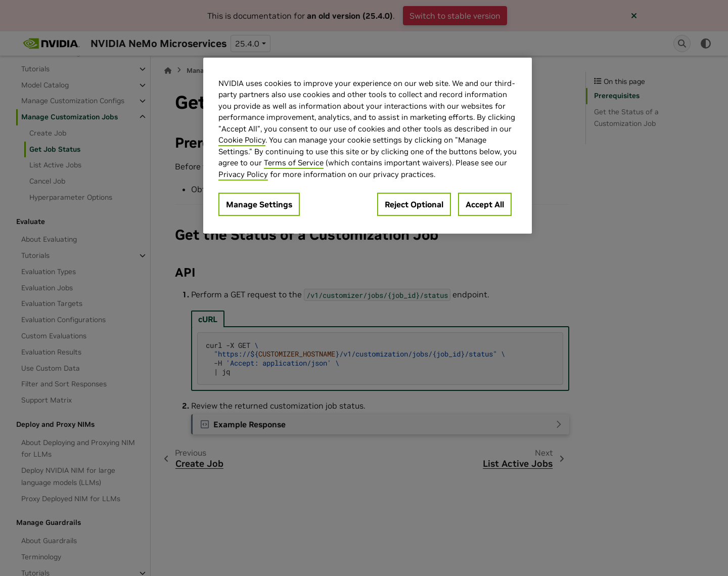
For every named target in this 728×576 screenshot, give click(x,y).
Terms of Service (294, 163)
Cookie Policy (242, 140)
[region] (368, 146)
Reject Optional (414, 204)
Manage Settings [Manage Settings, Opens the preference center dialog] (259, 204)
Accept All (485, 204)
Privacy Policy (243, 174)
